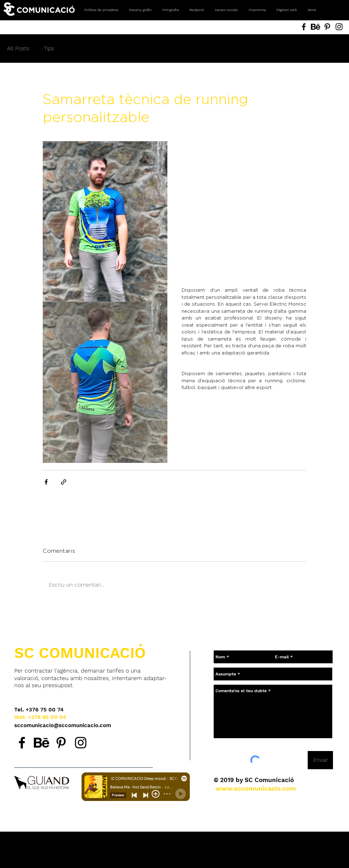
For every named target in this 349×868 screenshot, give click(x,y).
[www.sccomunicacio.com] (256, 788)
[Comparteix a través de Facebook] (46, 482)
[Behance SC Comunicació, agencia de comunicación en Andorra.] (41, 743)
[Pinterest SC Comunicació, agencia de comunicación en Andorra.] (61, 743)
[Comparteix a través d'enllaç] (64, 482)
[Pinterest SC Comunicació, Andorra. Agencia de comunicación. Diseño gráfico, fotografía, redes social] (327, 27)
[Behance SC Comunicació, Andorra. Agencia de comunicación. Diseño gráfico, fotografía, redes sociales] (316, 27)
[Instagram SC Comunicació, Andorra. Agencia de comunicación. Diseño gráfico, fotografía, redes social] (339, 27)
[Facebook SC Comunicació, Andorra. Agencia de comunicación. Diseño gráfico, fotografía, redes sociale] (304, 27)
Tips (49, 48)
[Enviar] (320, 760)
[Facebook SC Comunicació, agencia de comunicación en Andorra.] (22, 743)
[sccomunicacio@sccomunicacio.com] (63, 726)
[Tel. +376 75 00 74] (39, 710)
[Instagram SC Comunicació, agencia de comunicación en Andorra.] (81, 743)
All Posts (18, 48)
